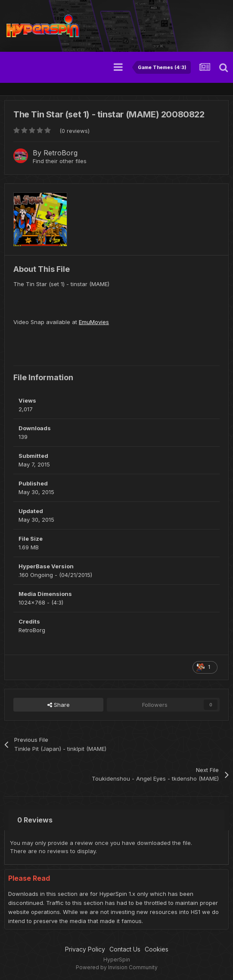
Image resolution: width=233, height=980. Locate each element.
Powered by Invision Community (117, 967)
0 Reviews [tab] (35, 820)
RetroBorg (61, 153)
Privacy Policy (85, 949)
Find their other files (60, 161)
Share (59, 705)
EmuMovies (94, 322)
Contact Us (125, 949)
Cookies (157, 949)
